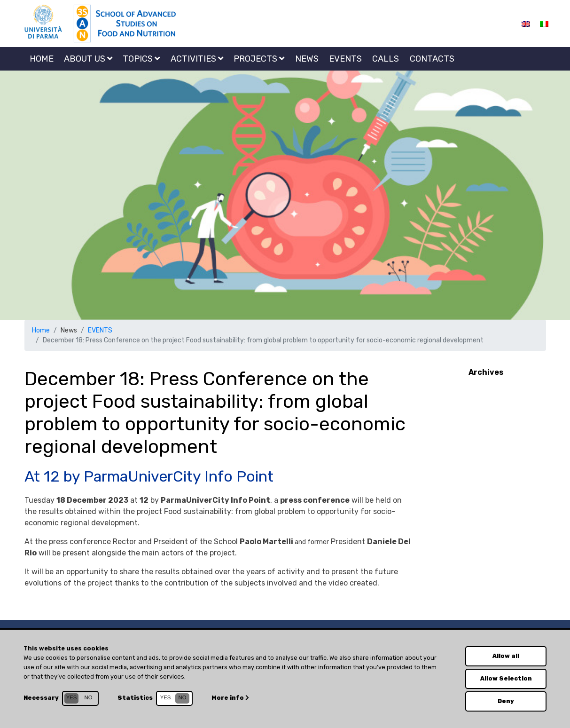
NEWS (307, 59)
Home (42, 59)
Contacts (432, 59)
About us (88, 59)
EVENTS (345, 59)
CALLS (386, 59)
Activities (197, 59)
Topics (141, 59)
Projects (259, 59)
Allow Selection (506, 678)
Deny (506, 701)
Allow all (506, 656)
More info (230, 698)
